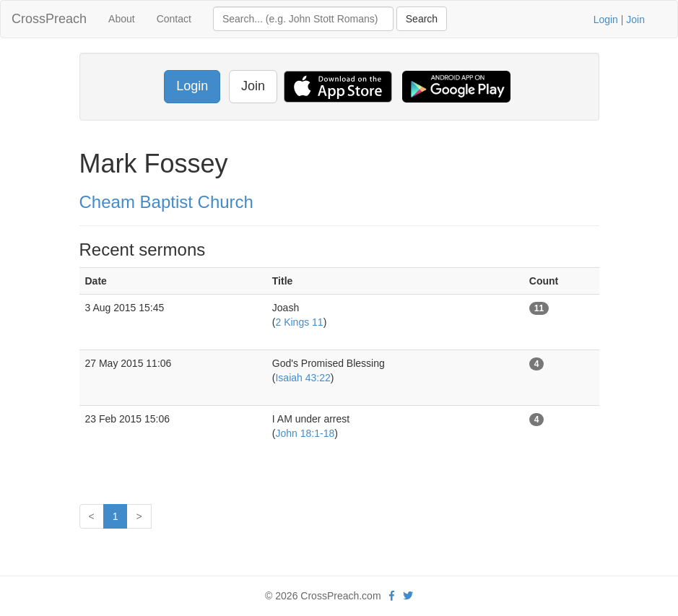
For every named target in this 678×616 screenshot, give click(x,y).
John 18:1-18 (305, 433)
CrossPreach (49, 19)
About (122, 19)
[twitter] (408, 596)
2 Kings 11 (299, 322)
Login (606, 19)
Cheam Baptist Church (166, 202)
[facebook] (392, 596)
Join (635, 19)
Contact (174, 19)
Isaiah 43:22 (303, 378)
